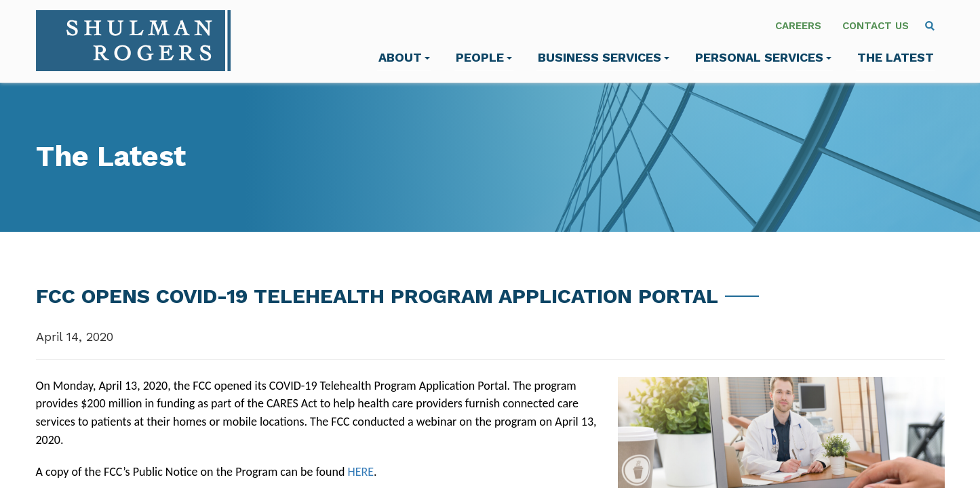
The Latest (896, 57)
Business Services (604, 57)
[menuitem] (930, 26)
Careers (798, 26)
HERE (361, 472)
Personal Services (763, 57)
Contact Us (876, 26)
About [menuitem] (404, 57)
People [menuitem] (484, 57)
